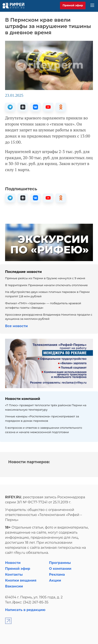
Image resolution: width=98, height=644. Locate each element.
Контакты (14, 575)
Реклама (57, 575)
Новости (13, 563)
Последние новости (23, 272)
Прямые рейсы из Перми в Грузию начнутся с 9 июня (45, 278)
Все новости (16, 326)
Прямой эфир (73, 5)
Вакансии (14, 586)
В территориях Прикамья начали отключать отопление (46, 285)
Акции (55, 580)
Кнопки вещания (21, 580)
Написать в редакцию (25, 610)
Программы (60, 563)
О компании (60, 569)
